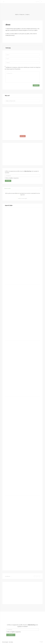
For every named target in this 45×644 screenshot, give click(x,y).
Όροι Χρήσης (11, 642)
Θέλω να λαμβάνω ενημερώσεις (12, 178)
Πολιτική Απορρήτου (5, 642)
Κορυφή (41, 642)
